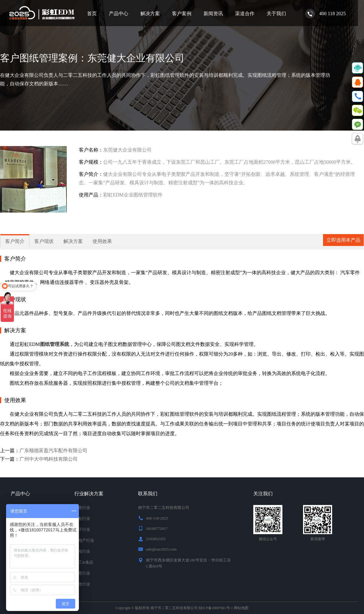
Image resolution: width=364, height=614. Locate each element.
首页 (92, 14)
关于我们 (276, 14)
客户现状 (44, 241)
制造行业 (82, 508)
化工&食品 (84, 562)
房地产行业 (84, 540)
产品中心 (119, 14)
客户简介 (15, 241)
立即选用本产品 (343, 240)
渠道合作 (245, 14)
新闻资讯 (213, 14)
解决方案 (150, 14)
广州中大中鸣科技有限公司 (49, 459)
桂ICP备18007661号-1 (216, 608)
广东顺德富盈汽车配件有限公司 (53, 450)
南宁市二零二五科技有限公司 (174, 608)
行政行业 (82, 584)
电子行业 (82, 529)
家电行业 (82, 551)
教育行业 (82, 573)
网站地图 (241, 608)
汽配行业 (82, 518)
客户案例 (182, 14)
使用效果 (102, 241)
